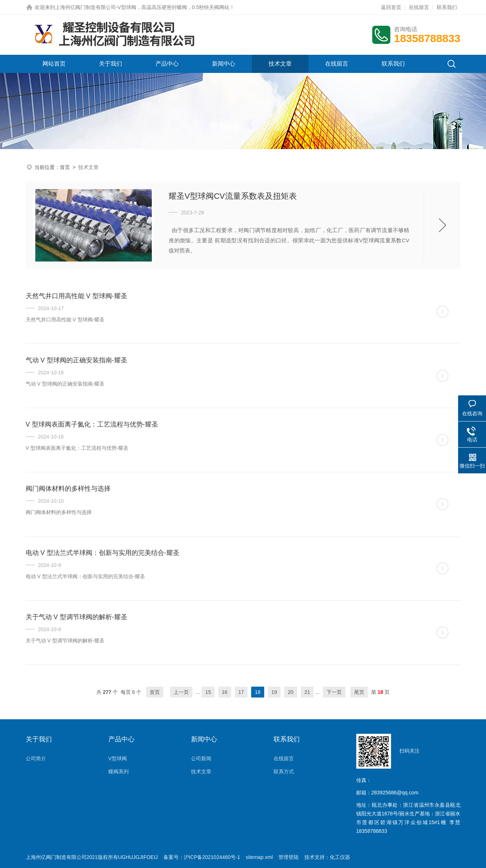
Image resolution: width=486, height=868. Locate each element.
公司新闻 (201, 758)
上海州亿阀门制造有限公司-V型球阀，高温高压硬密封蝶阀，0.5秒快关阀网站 (142, 7)
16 (225, 692)
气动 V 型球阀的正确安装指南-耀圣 (76, 360)
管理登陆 (288, 857)
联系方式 (284, 772)
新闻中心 (224, 64)
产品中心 (167, 64)
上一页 (181, 692)
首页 (65, 167)
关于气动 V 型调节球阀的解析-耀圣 (76, 617)
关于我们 (111, 64)
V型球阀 (118, 758)
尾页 (359, 692)
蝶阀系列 (119, 772)
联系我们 (447, 7)
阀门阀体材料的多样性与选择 (68, 489)
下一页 (334, 692)
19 (274, 692)
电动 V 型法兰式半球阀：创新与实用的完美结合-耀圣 (103, 553)
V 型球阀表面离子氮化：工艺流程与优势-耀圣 (92, 424)
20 (291, 692)
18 (258, 692)
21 (307, 692)
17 (241, 692)
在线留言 (419, 7)
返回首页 (391, 7)
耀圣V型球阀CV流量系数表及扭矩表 (232, 196)
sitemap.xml (259, 857)
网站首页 (54, 64)
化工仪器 (340, 857)
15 (208, 692)
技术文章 (280, 64)
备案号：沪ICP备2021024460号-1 (202, 857)
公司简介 (36, 758)
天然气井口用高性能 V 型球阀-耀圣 (76, 296)
